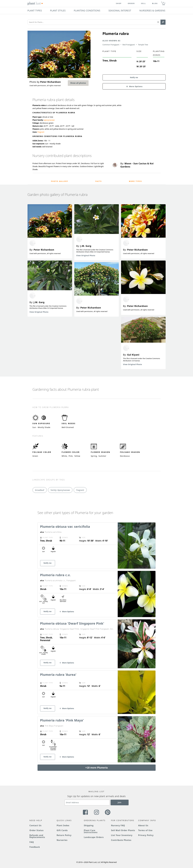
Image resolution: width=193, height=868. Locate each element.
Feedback (35, 847)
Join (120, 802)
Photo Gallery (60, 181)
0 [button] (164, 2)
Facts (99, 181)
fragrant (41, 132)
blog (155, 4)
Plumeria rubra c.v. (55, 575)
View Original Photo (39, 312)
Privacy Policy (146, 835)
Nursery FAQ (118, 825)
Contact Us (36, 825)
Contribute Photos (121, 840)
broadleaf (40, 490)
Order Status (37, 830)
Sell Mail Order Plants (123, 830)
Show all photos (78, 83)
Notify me (134, 77)
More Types (135, 181)
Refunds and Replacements (37, 836)
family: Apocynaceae (60, 490)
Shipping (89, 825)
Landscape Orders (94, 837)
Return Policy (64, 835)
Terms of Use (145, 830)
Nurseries (62, 840)
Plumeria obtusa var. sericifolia (65, 526)
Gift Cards (62, 830)
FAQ (32, 842)
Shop (119, 4)
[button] (158, 22)
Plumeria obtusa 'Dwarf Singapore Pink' (72, 623)
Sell (143, 4)
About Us (143, 825)
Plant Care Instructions (91, 831)
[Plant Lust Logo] (35, 4)
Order (131, 4)
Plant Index (63, 825)
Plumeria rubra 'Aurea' (58, 675)
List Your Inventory (122, 835)
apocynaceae (49, 120)
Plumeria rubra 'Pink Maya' (62, 720)
